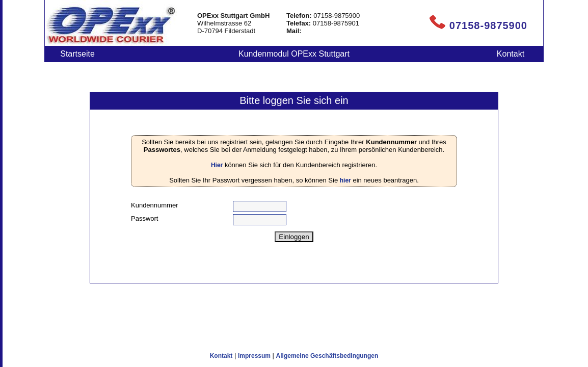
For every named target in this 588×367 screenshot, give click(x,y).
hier (345, 180)
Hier (217, 165)
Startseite (77, 54)
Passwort (144, 218)
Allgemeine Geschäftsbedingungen (327, 356)
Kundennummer (155, 205)
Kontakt (511, 54)
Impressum (254, 356)
